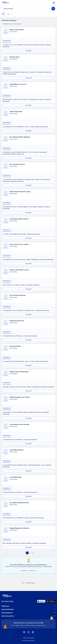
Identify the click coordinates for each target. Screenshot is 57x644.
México (22, 625)
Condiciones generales (28, 638)
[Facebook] (24, 632)
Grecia (13, 625)
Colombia (27, 625)
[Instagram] (28, 632)
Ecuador (33, 625)
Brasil (44, 625)
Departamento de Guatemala (12, 24)
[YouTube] (33, 632)
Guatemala (39, 625)
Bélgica (18, 625)
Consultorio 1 (7, 41)
